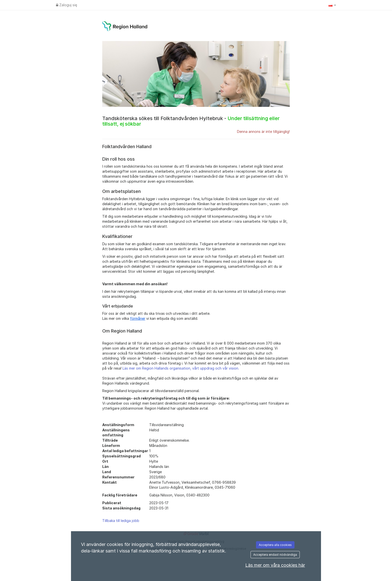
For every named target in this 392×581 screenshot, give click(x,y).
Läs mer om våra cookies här (275, 565)
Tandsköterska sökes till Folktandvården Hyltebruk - (191, 121)
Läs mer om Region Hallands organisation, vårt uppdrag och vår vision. (181, 368)
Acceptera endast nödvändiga (275, 555)
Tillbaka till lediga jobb (121, 521)
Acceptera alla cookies (275, 545)
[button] (332, 5)
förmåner (138, 318)
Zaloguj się (66, 5)
